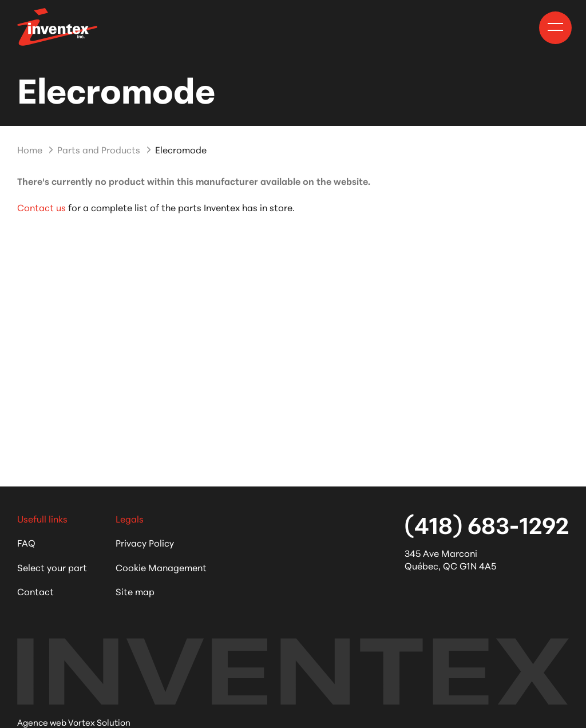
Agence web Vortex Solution (74, 722)
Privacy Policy (145, 542)
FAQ (26, 542)
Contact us (41, 207)
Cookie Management (161, 567)
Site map (135, 591)
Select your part (52, 567)
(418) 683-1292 (487, 524)
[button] (555, 27)
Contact (35, 591)
